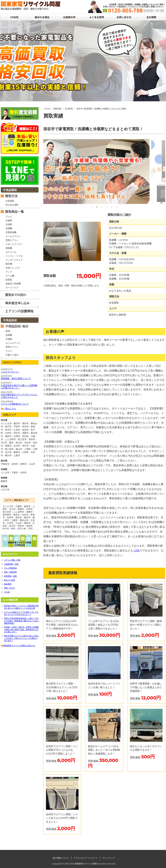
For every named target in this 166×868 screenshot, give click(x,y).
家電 (8, 331)
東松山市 (24, 520)
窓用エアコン (12, 240)
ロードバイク (12, 287)
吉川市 (12, 526)
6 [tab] (117, 207)
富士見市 (7, 512)
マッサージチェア (14, 260)
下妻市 (15, 472)
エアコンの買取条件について (15, 404)
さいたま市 (8, 506)
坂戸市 (6, 529)
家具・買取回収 (10, 572)
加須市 (29, 526)
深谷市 (19, 517)
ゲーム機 (10, 276)
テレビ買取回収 (10, 568)
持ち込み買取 (12, 205)
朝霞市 (21, 509)
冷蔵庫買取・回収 (11, 564)
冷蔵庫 (9, 220)
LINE (137, 551)
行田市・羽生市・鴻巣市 (17, 433)
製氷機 (9, 264)
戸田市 (29, 509)
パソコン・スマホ (14, 256)
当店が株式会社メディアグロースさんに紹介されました (19, 396)
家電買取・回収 (10, 576)
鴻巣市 (29, 512)
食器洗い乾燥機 (13, 284)
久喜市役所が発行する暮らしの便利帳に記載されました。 (19, 387)
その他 (7, 592)
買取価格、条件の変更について (16, 378)
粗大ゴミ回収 (10, 580)
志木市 (25, 515)
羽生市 (21, 526)
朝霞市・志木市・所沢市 (17, 446)
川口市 (12, 509)
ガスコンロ (11, 252)
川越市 (19, 506)
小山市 (32, 464)
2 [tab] (97, 207)
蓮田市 (27, 523)
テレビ (9, 216)
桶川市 (27, 517)
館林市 (4, 481)
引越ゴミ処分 (12, 355)
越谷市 (27, 506)
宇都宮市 (5, 464)
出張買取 (10, 201)
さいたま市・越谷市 (10, 423)
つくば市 (5, 472)
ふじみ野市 (19, 512)
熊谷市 (17, 515)
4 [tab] (107, 207)
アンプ (9, 272)
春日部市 (7, 515)
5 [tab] (112, 207)
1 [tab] (92, 207)
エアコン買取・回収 (12, 560)
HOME (47, 109)
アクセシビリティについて (85, 858)
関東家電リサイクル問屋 (86, 864)
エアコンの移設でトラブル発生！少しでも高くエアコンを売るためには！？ (21, 613)
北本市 (10, 517)
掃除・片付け (10, 588)
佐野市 (23, 464)
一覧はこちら (10, 409)
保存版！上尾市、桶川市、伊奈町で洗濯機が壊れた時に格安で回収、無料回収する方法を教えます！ (21, 629)
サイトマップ (108, 858)
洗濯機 (9, 228)
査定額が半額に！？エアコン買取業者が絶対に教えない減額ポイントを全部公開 (21, 607)
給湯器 (9, 280)
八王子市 (5, 490)
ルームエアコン (13, 236)
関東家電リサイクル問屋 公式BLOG (19, 646)
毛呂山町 (22, 529)
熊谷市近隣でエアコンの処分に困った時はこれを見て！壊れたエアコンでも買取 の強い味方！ (21, 638)
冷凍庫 (9, 224)
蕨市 (13, 529)
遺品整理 (8, 584)
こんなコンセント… (10, 372)
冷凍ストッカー (13, 268)
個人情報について (61, 858)
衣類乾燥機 (11, 232)
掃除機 (9, 248)
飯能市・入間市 (21, 452)
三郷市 (14, 520)
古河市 (23, 472)
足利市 (15, 464)
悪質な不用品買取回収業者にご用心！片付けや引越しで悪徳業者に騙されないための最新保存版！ (21, 621)
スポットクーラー (14, 244)
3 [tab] (102, 207)
